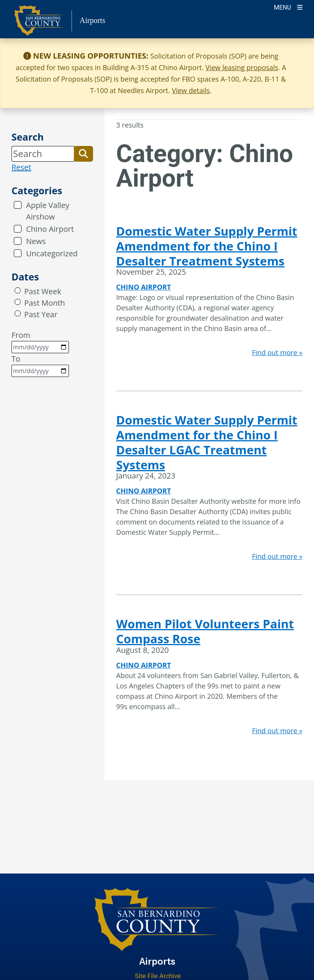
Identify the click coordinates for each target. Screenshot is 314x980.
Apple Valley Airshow (48, 211)
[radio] (18, 290)
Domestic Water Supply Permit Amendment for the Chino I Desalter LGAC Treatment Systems (207, 442)
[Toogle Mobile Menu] (288, 7)
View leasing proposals (242, 67)
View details (191, 90)
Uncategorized (52, 253)
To (40, 365)
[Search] (43, 154)
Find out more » (277, 352)
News (36, 241)
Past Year (41, 314)
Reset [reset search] (21, 167)
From (40, 342)
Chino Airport (50, 229)
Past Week (43, 291)
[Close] (296, 56)
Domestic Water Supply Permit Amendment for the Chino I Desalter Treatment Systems (207, 246)
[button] (83, 154)
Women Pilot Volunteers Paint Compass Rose (205, 631)
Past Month (45, 303)
